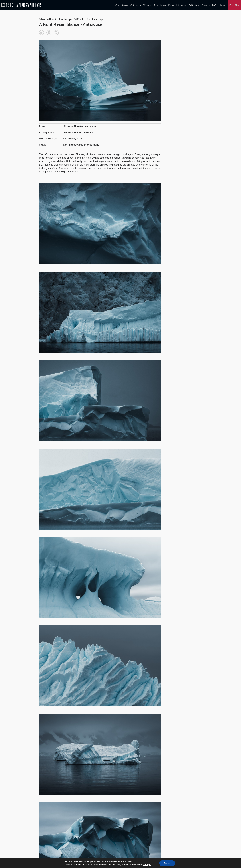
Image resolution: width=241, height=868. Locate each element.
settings (148, 865)
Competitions (122, 5)
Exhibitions (194, 5)
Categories (136, 5)
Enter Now (234, 5)
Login (223, 5)
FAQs (215, 5)
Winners (147, 5)
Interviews (181, 5)
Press (171, 5)
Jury (156, 5)
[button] (41, 33)
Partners (206, 5)
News (163, 5)
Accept (169, 863)
